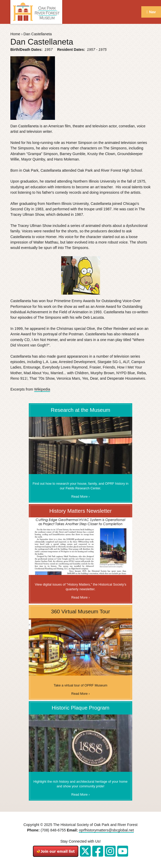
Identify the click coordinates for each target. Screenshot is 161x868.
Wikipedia (42, 389)
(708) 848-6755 (53, 830)
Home (15, 34)
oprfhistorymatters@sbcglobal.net (106, 830)
